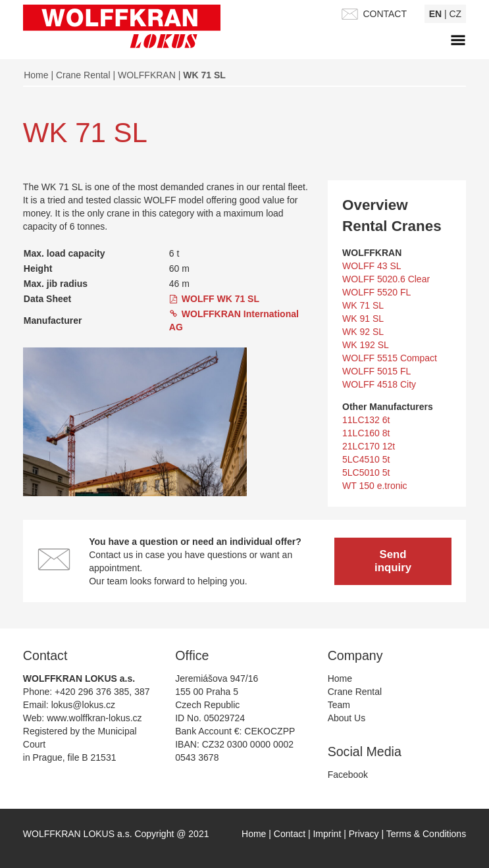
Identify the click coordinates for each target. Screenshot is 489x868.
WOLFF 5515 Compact (390, 358)
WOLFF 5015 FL (376, 371)
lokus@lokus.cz (83, 705)
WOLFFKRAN (147, 75)
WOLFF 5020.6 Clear (386, 279)
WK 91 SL (363, 319)
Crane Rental (83, 75)
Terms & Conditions (426, 834)
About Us (347, 718)
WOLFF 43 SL (372, 266)
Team (339, 705)
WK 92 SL (363, 332)
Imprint (328, 834)
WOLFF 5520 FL (376, 292)
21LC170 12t (369, 446)
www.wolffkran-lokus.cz (94, 718)
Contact (291, 834)
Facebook (348, 775)
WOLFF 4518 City (379, 384)
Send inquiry (393, 561)
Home (36, 75)
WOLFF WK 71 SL (220, 299)
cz (456, 14)
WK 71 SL (363, 305)
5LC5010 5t (366, 472)
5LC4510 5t (366, 459)
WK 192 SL (366, 345)
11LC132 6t (366, 420)
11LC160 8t (366, 433)
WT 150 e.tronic (375, 486)
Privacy (365, 834)
